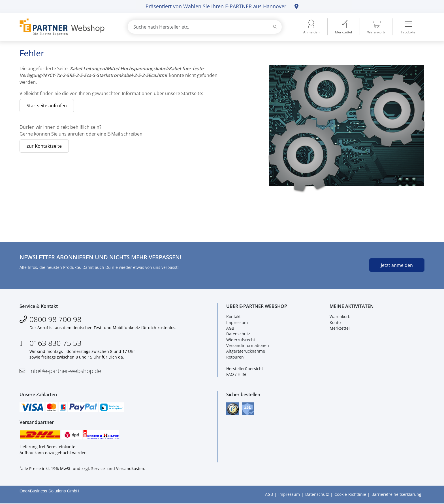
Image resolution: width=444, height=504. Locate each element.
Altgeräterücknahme (246, 351)
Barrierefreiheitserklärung (396, 495)
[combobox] (205, 27)
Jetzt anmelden (397, 265)
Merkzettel (340, 328)
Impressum (237, 322)
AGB (230, 328)
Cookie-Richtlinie (350, 495)
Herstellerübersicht (245, 369)
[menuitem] (343, 27)
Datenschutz (238, 334)
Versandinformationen (248, 346)
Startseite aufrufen (47, 106)
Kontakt (233, 317)
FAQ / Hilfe (236, 375)
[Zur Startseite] (67, 27)
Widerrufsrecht (241, 340)
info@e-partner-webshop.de (65, 371)
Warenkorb (340, 317)
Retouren (235, 357)
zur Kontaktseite (44, 146)
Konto (335, 322)
